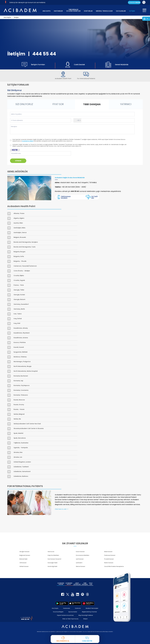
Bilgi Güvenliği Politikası (86, 615)
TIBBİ (85, 584)
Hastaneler (67, 608)
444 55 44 (44, 54)
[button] (77, 120)
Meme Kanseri (81, 566)
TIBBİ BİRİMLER (73, 10)
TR (147, 19)
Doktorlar (78, 608)
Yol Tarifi (92, 197)
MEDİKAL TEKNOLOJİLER (104, 11)
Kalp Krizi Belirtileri (53, 555)
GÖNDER (18, 161)
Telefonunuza (64, 197)
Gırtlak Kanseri (24, 566)
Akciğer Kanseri (24, 552)
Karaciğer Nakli (53, 563)
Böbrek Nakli (23, 559)
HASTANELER (58, 11)
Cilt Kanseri (23, 563)
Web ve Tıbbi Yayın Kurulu (70, 619)
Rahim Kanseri (109, 563)
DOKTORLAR (88, 11)
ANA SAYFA (47, 11)
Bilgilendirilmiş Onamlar (89, 612)
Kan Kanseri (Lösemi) (54, 559)
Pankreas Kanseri (110, 555)
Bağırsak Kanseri (25, 555)
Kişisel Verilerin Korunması (65, 615)
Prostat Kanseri (109, 559)
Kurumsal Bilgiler (58, 612)
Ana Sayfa (55, 608)
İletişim (85, 619)
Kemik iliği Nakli (52, 566)
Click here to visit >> (62, 509)
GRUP (77, 584)
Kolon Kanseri (80, 552)
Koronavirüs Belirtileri (83, 555)
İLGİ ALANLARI (121, 11)
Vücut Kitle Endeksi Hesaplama (114, 566)
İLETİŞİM (132, 11)
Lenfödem (79, 563)
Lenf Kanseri (80, 559)
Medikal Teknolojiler (92, 608)
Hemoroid (51, 552)
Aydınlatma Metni (28, 141)
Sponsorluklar (73, 612)
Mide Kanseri (108, 552)
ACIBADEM (134, 2)
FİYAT (91, 584)
